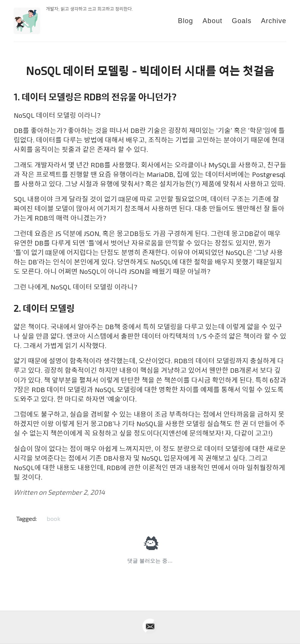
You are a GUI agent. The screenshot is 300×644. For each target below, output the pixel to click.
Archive (274, 21)
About (212, 21)
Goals (242, 21)
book (53, 518)
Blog (186, 21)
